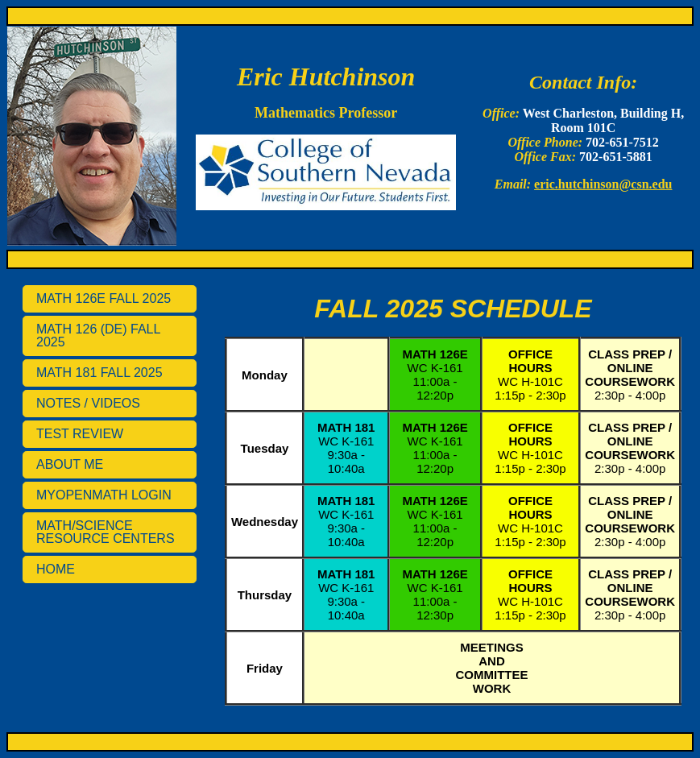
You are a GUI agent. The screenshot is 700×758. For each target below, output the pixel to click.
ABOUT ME (70, 464)
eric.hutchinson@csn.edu (603, 184)
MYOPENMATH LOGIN (104, 495)
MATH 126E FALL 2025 (104, 298)
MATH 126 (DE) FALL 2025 (98, 336)
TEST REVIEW (80, 434)
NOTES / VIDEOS (88, 403)
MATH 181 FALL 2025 (99, 373)
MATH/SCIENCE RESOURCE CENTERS (106, 532)
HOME (56, 569)
